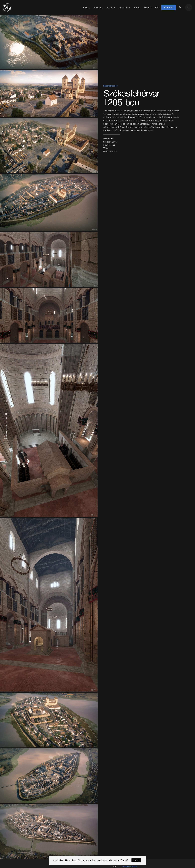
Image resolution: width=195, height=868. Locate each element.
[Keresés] (180, 7)
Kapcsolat (169, 7)
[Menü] (189, 7)
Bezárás (136, 860)
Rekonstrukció (110, 86)
